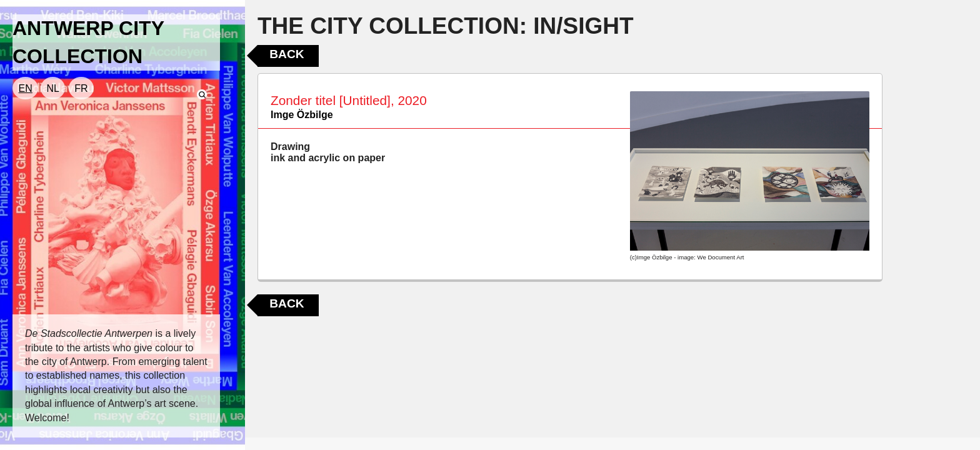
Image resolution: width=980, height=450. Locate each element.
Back (287, 54)
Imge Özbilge (302, 115)
